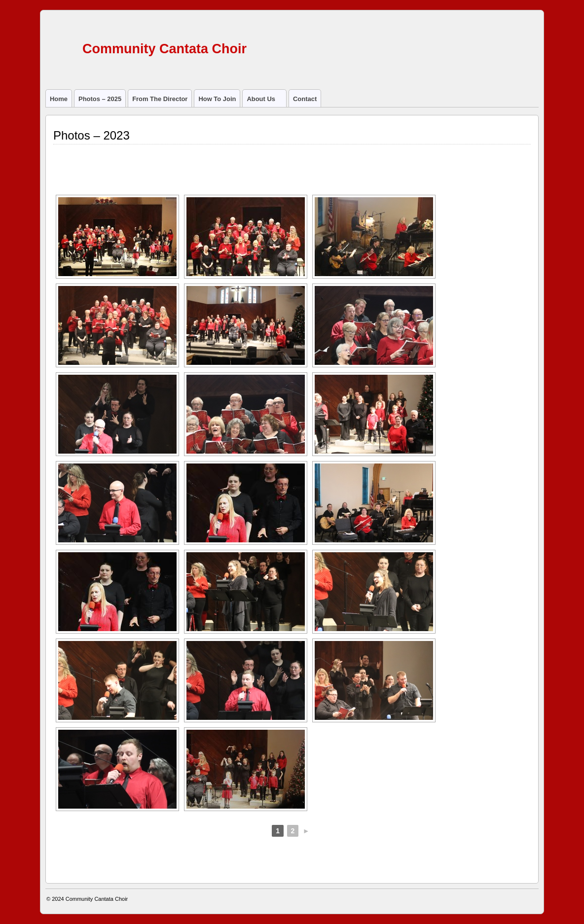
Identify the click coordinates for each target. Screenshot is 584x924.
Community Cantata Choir (164, 49)
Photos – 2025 (100, 99)
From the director (160, 99)
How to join (217, 99)
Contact (305, 99)
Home (59, 99)
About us (265, 101)
